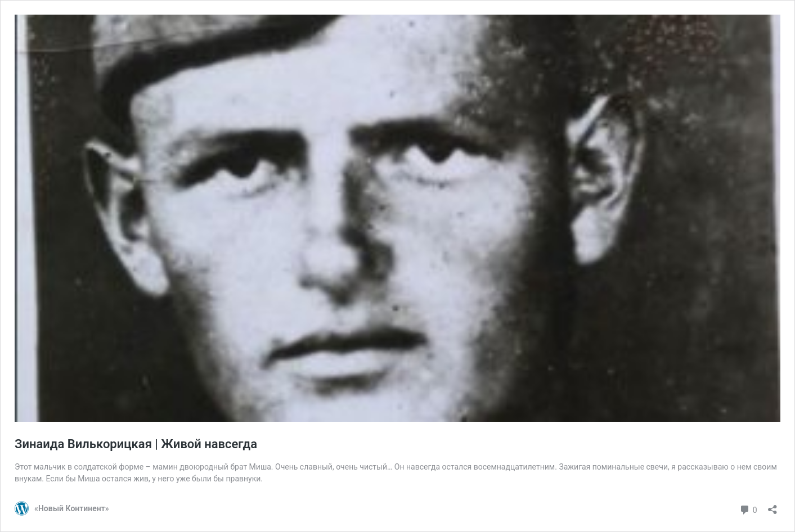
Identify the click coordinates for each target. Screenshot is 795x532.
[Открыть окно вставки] (772, 506)
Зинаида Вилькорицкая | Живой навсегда (136, 444)
